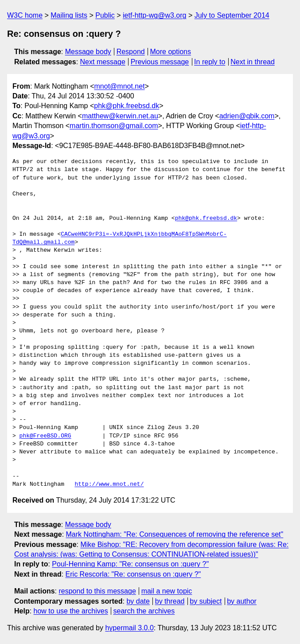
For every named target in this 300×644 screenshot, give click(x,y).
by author (242, 601)
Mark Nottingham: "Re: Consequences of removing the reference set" (175, 534)
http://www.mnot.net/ (109, 484)
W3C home (25, 15)
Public (105, 15)
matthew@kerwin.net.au (120, 116)
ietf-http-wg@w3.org (154, 15)
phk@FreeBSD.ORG (45, 436)
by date (138, 601)
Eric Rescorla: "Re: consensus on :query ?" (133, 574)
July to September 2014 (232, 15)
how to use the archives (71, 611)
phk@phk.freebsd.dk (127, 106)
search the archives (144, 611)
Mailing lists (69, 15)
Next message (103, 62)
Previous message (160, 62)
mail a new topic (167, 591)
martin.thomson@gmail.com (114, 126)
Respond (131, 52)
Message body (88, 52)
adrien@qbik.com (247, 116)
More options (171, 52)
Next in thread (253, 62)
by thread (170, 601)
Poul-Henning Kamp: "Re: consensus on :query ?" (130, 564)
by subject (206, 601)
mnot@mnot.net (120, 86)
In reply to (210, 62)
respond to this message (97, 591)
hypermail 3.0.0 (129, 628)
